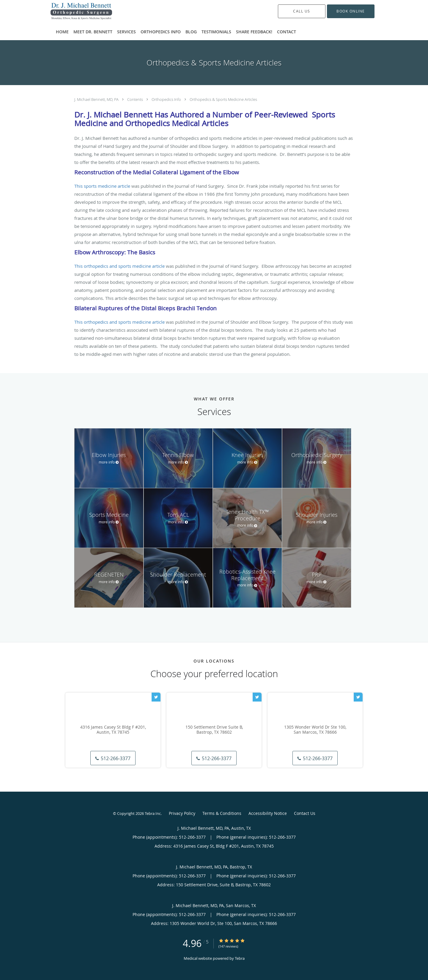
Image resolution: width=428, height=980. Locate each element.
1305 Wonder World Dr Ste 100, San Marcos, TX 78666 (315, 730)
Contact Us (305, 813)
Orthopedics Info (167, 99)
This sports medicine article (102, 186)
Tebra (240, 958)
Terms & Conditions (222, 813)
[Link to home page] (72, 11)
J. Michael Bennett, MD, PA (97, 99)
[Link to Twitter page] (156, 697)
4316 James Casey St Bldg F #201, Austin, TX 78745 (113, 730)
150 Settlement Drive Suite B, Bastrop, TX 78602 (214, 730)
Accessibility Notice (268, 813)
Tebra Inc (153, 813)
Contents (136, 99)
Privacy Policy (182, 813)
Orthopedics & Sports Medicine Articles (223, 99)
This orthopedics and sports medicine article (119, 266)
